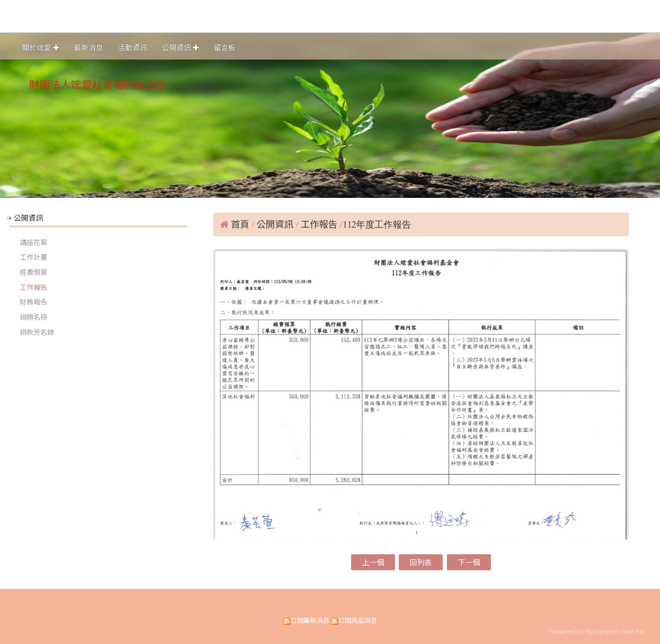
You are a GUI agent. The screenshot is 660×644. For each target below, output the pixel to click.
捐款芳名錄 (37, 332)
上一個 (373, 562)
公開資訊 (276, 224)
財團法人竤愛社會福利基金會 (97, 84)
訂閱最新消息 (310, 620)
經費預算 (33, 272)
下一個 (469, 562)
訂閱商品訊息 (357, 620)
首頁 (240, 224)
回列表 (421, 562)
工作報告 (33, 287)
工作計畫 (33, 257)
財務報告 (33, 302)
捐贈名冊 (33, 317)
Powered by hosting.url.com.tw (596, 631)
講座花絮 (33, 242)
